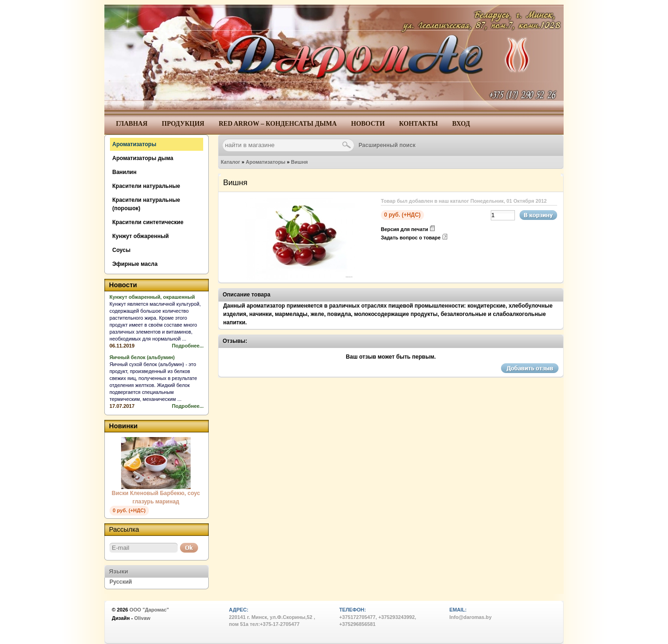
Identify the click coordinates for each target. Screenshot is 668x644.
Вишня (299, 162)
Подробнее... (188, 346)
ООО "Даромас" (149, 610)
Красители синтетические (148, 222)
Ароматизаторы (266, 162)
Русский (121, 582)
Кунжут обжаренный (141, 236)
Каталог (231, 162)
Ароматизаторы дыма (143, 158)
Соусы (121, 250)
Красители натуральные (146, 186)
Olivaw (142, 618)
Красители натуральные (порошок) (146, 204)
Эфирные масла (135, 264)
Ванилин (124, 172)
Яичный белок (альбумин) (142, 357)
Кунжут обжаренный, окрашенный (152, 297)
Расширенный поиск (387, 145)
